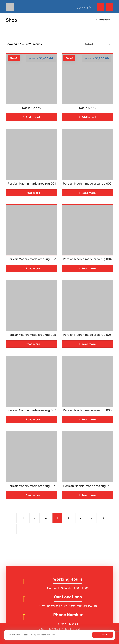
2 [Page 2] (35, 518)
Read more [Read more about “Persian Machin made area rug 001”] (33, 193)
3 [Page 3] (46, 518)
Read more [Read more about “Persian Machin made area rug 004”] (89, 268)
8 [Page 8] (103, 518)
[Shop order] (98, 44)
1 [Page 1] (23, 518)
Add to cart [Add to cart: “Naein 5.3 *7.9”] (33, 117)
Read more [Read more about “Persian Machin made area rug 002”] (89, 193)
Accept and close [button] (103, 635)
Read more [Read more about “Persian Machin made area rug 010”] (89, 495)
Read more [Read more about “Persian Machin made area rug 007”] (33, 419)
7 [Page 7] (92, 518)
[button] (109, 7)
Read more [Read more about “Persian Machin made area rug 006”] (89, 344)
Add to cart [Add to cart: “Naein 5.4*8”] (89, 117)
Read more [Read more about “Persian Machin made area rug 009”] (33, 495)
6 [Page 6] (80, 518)
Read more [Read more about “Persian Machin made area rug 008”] (89, 419)
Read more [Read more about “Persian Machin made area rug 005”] (33, 344)
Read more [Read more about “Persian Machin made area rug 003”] (33, 268)
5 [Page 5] (69, 518)
